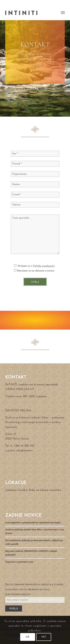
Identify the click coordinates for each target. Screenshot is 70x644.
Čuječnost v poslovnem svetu (19, 562)
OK (27, 637)
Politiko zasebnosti (44, 266)
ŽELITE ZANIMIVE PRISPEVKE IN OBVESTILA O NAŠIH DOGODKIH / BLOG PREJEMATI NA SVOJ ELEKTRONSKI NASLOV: (34, 589)
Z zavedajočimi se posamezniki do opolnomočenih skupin (33, 522)
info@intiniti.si (24, 451)
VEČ (44, 637)
